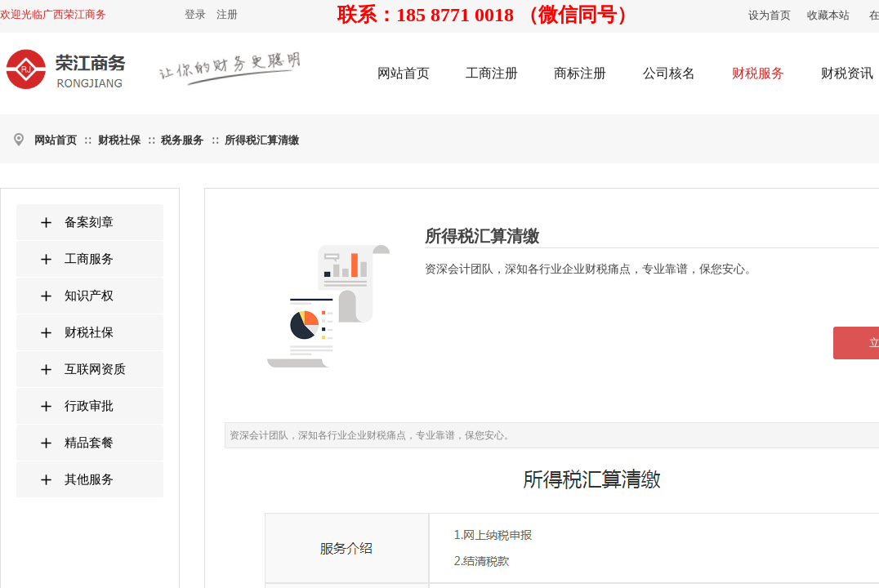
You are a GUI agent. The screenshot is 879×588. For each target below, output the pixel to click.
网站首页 (56, 140)
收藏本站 (828, 15)
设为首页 (770, 15)
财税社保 (119, 140)
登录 (195, 14)
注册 (227, 14)
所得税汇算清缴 (262, 140)
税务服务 (182, 140)
